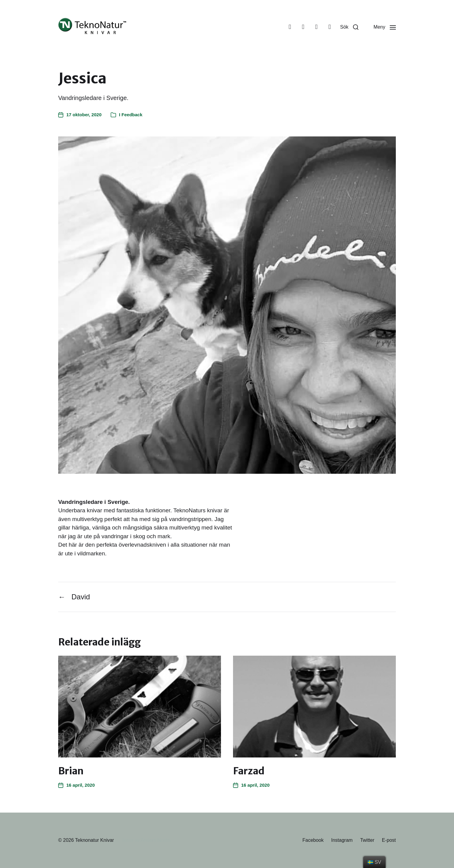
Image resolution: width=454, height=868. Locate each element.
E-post (389, 840)
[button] (349, 27)
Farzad (249, 771)
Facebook (313, 840)
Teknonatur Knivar (95, 840)
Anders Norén (156, 840)
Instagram (342, 840)
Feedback (132, 115)
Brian (71, 771)
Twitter (367, 840)
